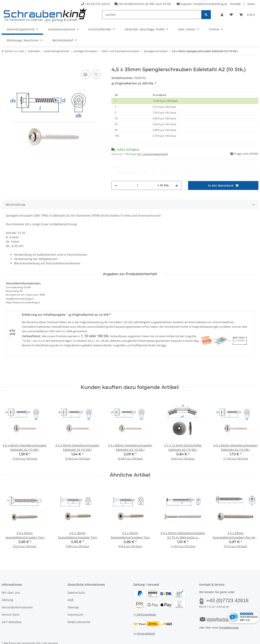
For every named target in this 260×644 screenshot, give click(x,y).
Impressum (75, 601)
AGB (70, 587)
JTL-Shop (240, 640)
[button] (222, 15)
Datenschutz (76, 579)
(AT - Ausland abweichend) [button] (153, 154)
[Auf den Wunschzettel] (96, 74)
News (251, 4)
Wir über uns (11, 579)
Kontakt (236, 4)
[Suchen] (152, 15)
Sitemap (73, 594)
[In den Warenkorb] (5, 64)
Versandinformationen (17, 594)
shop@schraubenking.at (210, 4)
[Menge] (138, 171)
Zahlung (7, 587)
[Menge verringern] (116, 171)
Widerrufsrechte (79, 609)
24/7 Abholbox (12, 609)
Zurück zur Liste (14, 51)
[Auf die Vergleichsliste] (85, 74)
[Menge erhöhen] (177, 171)
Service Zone (10, 601)
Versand (53, 630)
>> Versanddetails (144, 620)
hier (163, 332)
